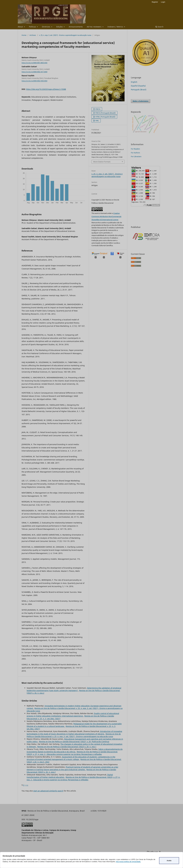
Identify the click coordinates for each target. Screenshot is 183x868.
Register (155, 2)
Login (163, 2)
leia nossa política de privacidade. (128, 862)
